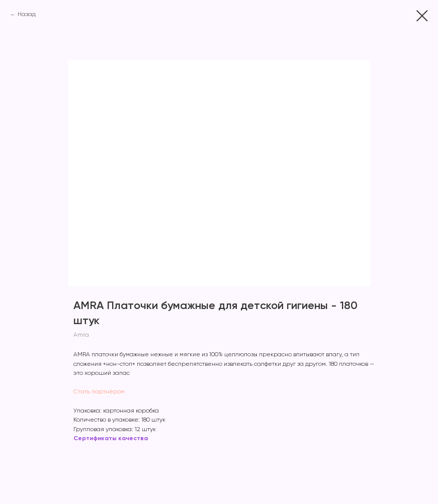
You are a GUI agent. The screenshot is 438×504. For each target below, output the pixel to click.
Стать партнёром (99, 392)
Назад (27, 15)
